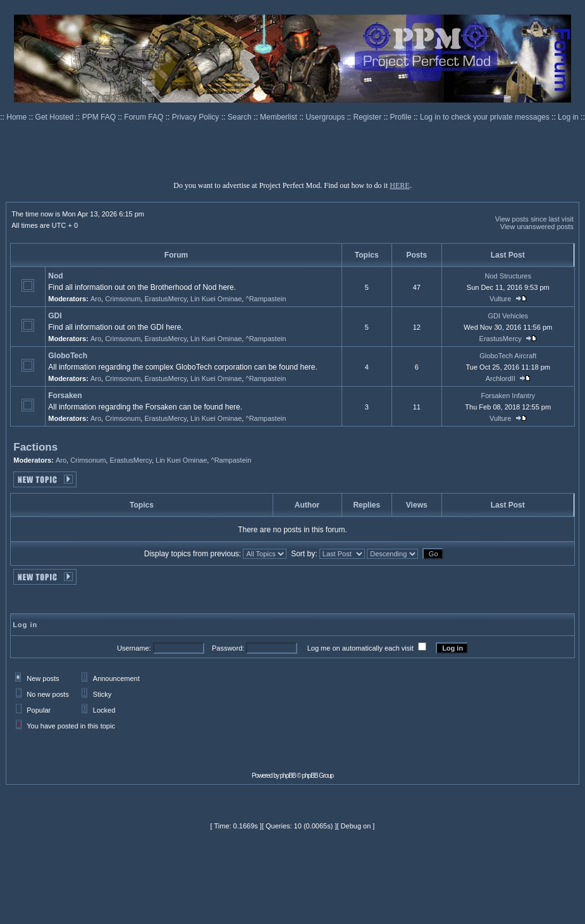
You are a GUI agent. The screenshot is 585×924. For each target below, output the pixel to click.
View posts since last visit (534, 219)
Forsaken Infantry (508, 396)
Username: (134, 648)
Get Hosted (56, 117)
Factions (35, 447)
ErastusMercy (165, 299)
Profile (402, 117)
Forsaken (65, 396)
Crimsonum (123, 299)
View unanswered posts (537, 227)
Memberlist (280, 117)
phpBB (288, 776)
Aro (96, 299)
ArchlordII (501, 378)
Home (17, 117)
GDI (55, 316)
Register (369, 117)
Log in (568, 117)
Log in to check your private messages (486, 117)
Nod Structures (508, 276)
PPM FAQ (100, 117)
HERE (399, 185)
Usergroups (326, 117)
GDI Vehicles (508, 316)
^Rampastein (266, 299)
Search (241, 117)
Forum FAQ (145, 117)
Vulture (500, 299)
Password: (228, 648)
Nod (55, 276)
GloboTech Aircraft (508, 356)
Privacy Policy (197, 117)
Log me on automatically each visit (360, 648)
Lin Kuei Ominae (216, 299)
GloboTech (68, 356)
